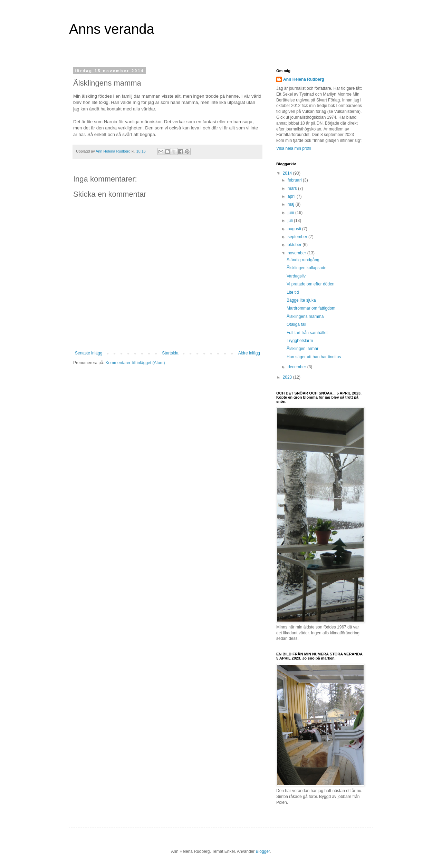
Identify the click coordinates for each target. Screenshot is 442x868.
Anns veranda (112, 29)
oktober (295, 245)
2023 (288, 377)
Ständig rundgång (303, 260)
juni (291, 213)
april (292, 196)
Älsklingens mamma (305, 316)
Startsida (170, 353)
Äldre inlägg (249, 353)
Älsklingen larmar (302, 349)
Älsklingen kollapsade (306, 268)
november (297, 253)
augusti (295, 229)
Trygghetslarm (300, 341)
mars (293, 188)
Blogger (263, 851)
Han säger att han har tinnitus (314, 357)
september (298, 237)
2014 (288, 173)
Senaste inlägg (89, 353)
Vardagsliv (296, 276)
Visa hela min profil (294, 148)
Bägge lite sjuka (301, 300)
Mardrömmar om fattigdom (311, 308)
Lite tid (293, 292)
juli (291, 221)
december (297, 367)
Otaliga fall (296, 324)
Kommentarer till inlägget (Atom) (135, 363)
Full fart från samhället (307, 333)
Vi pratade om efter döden (311, 284)
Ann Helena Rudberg (304, 79)
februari (295, 180)
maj (292, 204)
